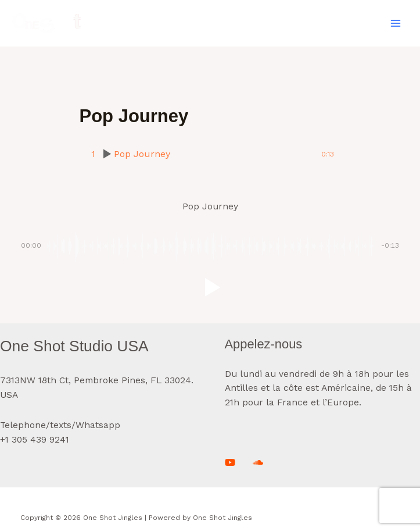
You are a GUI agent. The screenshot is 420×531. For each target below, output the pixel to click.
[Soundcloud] (258, 462)
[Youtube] (230, 462)
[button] (210, 287)
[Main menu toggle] (396, 23)
